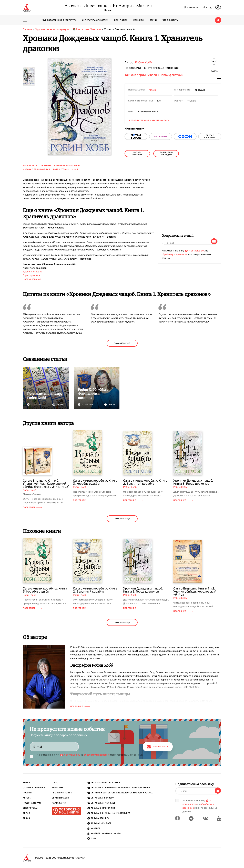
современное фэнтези (67, 166)
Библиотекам (31, 808)
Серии (153, 20)
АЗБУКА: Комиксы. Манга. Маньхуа (110, 813)
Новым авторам (32, 803)
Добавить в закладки (166, 154)
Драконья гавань (33, 272)
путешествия (61, 169)
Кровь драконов (32, 279)
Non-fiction (121, 20)
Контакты (57, 788)
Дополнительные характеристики (149, 120)
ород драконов (32, 275)
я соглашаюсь (197, 251)
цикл (75, 169)
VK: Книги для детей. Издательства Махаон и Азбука (122, 793)
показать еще (122, 343)
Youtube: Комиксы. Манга (106, 833)
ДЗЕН (94, 838)
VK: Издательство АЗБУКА (105, 783)
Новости (28, 793)
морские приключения (36, 169)
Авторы (27, 798)
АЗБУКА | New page (101, 823)
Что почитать (170, 20)
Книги (108, 10)
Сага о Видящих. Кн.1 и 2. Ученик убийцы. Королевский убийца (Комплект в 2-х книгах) (46, 484)
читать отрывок (137, 154)
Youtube (96, 828)
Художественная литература (59, 20)
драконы (46, 166)
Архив (26, 818)
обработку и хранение (175, 254)
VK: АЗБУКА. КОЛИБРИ (103, 798)
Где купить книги (62, 793)
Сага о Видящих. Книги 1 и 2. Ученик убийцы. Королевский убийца (195, 592)
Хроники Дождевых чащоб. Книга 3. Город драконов (193, 482)
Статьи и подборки (34, 788)
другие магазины (210, 136)
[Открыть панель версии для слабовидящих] (218, 7)
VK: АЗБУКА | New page (103, 803)
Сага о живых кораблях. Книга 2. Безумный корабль (145, 482)
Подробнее (33, 507)
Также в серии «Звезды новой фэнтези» (154, 75)
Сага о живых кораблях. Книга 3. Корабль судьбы (95, 482)
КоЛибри (122, 6)
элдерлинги (30, 166)
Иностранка (96, 6)
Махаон (144, 6)
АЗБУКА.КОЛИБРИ (100, 818)
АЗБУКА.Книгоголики (103, 808)
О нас (55, 783)
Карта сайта (59, 803)
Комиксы (139, 20)
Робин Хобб (143, 62)
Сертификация (60, 798)
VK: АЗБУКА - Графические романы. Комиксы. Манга (121, 788)
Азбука (71, 6)
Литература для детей (95, 20)
